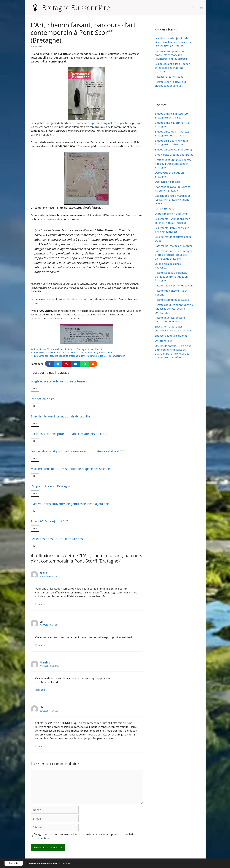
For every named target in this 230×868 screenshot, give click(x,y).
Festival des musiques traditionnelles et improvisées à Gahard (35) (78, 451)
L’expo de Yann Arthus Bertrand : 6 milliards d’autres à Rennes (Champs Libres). (74, 352)
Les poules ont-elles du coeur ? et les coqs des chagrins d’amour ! (173, 68)
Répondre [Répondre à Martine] (40, 690)
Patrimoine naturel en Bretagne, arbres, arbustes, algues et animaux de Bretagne (174, 255)
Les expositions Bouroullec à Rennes (57, 539)
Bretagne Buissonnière (76, 8)
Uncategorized (164, 341)
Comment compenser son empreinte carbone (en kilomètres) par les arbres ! (171, 55)
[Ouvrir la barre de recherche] (193, 8)
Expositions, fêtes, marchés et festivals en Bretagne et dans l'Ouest (68, 349)
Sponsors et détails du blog (171, 336)
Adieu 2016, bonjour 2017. (50, 521)
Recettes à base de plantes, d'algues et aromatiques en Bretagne (171, 277)
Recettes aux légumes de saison (174, 285)
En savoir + (64, 863)
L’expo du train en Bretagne (51, 486)
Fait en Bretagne (165, 209)
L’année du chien (43, 399)
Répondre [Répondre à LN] (40, 645)
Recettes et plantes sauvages (172, 300)
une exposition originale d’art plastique (108, 123)
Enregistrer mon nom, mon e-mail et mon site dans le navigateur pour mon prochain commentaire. (84, 836)
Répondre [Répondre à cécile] (40, 604)
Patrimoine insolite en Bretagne (174, 246)
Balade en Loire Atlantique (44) (173, 149)
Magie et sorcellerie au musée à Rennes (59, 381)
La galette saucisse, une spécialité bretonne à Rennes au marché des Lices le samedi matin (80, 356)
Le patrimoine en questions (171, 214)
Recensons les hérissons (169, 77)
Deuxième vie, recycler (168, 182)
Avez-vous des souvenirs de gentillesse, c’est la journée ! (70, 504)
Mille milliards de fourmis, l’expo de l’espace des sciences (71, 469)
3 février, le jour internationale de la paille (60, 416)
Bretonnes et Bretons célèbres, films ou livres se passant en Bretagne (173, 164)
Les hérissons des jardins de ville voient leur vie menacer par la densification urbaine (174, 42)
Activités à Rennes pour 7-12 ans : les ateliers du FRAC (69, 434)
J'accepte (14, 863)
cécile (43, 573)
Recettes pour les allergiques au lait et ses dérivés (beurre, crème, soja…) (174, 309)
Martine (45, 663)
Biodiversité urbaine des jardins (174, 155)
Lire (35, 389)
